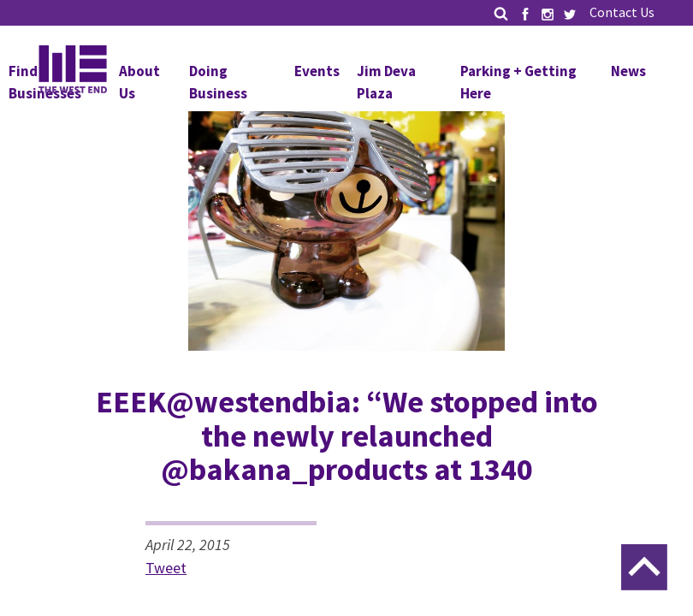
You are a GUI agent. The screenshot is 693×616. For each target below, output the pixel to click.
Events (317, 71)
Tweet (166, 568)
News (628, 71)
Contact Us (622, 12)
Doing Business (218, 82)
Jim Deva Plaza (386, 82)
